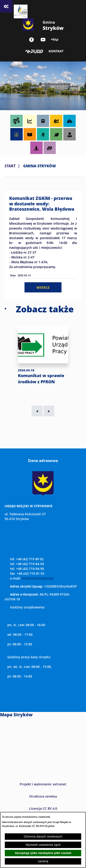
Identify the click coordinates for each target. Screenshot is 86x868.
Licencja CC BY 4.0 (43, 808)
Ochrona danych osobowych (43, 836)
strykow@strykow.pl (37, 578)
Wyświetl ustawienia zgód (43, 845)
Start (10, 166)
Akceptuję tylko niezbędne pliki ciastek (43, 853)
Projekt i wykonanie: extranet (43, 784)
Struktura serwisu (43, 796)
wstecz (43, 287)
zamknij (43, 861)
